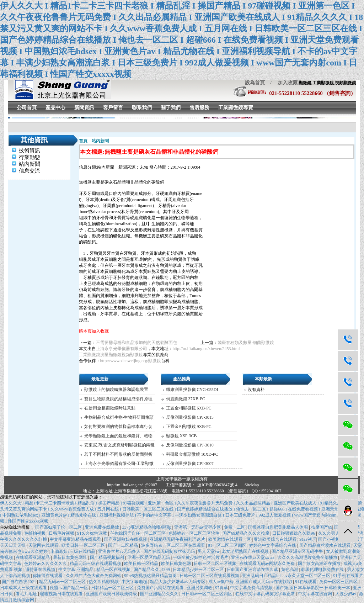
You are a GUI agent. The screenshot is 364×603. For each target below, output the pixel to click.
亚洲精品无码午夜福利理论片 (178, 539)
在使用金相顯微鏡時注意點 (110, 408)
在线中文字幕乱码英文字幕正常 (266, 594)
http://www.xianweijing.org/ (124, 361)
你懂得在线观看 (48, 576)
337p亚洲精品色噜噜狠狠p (147, 527)
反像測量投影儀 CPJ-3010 (190, 445)
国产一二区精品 (124, 545)
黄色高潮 (290, 570)
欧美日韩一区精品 (142, 564)
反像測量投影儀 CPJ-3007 (190, 464)
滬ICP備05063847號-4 (217, 485)
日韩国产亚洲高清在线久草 (253, 570)
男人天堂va (209, 551)
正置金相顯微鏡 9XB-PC (189, 427)
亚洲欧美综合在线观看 (276, 539)
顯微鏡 (155, 361)
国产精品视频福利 (108, 557)
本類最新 (263, 379)
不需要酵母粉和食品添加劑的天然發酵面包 (136, 343)
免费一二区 (235, 527)
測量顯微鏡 (111, 355)
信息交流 (30, 171)
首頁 (83, 141)
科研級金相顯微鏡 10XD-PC (192, 454)
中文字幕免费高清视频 (252, 588)
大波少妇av (346, 594)
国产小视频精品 (334, 539)
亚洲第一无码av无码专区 (198, 527)
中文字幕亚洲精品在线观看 (76, 539)
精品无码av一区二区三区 (63, 582)
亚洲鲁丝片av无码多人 (120, 551)
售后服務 (199, 108)
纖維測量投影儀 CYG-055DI (192, 390)
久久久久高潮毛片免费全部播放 (308, 557)
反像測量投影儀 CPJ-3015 (190, 417)
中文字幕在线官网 (315, 594)
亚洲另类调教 (200, 588)
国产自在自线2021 (19, 582)
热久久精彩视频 (104, 582)
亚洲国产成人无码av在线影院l (264, 582)
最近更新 (100, 379)
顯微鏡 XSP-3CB (181, 436)
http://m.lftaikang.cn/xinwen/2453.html (206, 349)
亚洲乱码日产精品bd (262, 576)
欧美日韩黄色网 (176, 564)
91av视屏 (308, 539)
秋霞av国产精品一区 (69, 588)
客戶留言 (113, 108)
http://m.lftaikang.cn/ (125, 485)
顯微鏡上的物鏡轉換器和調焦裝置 (116, 390)
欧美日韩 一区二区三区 (84, 545)
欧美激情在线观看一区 (230, 539)
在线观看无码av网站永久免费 (268, 564)
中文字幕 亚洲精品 (76, 570)
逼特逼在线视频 (41, 570)
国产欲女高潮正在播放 (320, 564)
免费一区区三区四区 (339, 582)
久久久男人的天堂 (336, 533)
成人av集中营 (221, 582)
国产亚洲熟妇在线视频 (126, 539)
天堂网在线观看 (44, 545)
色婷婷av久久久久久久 (46, 564)
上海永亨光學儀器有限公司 (122, 349)
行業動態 (30, 157)
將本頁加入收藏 (94, 331)
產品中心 (55, 108)
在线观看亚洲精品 (33, 557)
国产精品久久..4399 (152, 570)
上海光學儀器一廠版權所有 (182, 479)
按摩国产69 (322, 527)
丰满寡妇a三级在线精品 (73, 551)
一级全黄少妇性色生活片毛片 (201, 557)
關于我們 (171, 108)
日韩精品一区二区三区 (113, 588)
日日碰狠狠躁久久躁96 (294, 533)
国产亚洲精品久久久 (160, 594)
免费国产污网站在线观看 (161, 588)
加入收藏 (285, 83)
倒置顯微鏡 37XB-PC (186, 399)
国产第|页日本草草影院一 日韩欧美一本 (313, 588)
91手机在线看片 (348, 576)
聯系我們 (142, 108)
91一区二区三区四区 (228, 545)
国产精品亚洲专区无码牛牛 (298, 551)
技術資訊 (30, 150)
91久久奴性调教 (93, 533)
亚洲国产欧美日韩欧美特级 (112, 594)
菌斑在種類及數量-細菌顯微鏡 (246, 343)
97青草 (221, 588)
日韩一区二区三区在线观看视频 (210, 576)
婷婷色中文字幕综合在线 (273, 545)
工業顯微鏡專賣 (236, 108)
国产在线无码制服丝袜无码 (170, 551)
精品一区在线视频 (114, 570)
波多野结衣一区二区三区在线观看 (174, 545)
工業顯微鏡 (90, 355)
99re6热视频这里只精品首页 (151, 576)
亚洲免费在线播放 (103, 527)
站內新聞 (30, 164)
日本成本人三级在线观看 (24, 588)
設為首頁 (255, 83)
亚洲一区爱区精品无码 (149, 557)
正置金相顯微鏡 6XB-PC (189, 408)
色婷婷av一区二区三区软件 (194, 533)
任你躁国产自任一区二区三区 (138, 533)
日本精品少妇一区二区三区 (199, 570)
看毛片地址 (27, 594)
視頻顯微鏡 (132, 355)
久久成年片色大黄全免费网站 (94, 576)
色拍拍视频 (35, 533)
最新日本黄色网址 (71, 557)
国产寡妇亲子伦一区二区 (59, 527)
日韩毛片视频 (62, 533)
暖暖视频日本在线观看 (62, 594)
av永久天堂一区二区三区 (307, 576)
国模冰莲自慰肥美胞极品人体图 (279, 527)
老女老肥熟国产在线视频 (246, 551)
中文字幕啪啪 (135, 582)
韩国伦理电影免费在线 (323, 570)
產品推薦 (182, 379)
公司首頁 (27, 108)
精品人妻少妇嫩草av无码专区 (178, 582)
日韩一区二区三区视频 (216, 564)
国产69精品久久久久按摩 (247, 533)
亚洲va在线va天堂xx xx (253, 557)
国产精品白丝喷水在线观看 (325, 545)
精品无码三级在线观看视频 (96, 564)
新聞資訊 (84, 108)
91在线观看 (306, 582)
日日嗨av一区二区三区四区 (207, 594)
